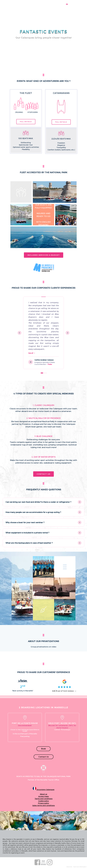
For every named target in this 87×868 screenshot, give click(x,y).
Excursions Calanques (44, 790)
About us (43, 794)
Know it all (46, 4)
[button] (43, 502)
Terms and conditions (44, 799)
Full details (26, 122)
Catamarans (61, 93)
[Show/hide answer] (80, 502)
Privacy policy (43, 803)
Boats (37, 4)
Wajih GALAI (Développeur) (80, 867)
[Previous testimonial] (19, 333)
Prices (54, 4)
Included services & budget (44, 255)
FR (70, 4)
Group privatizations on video (43, 647)
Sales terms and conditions (44, 805)
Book (43, 749)
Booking (21, 4)
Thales (50, 364)
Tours (29, 4)
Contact (61, 4)
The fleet (26, 93)
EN (67, 4)
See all (32, 353)
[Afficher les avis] (75, 691)
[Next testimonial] (68, 333)
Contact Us (43, 474)
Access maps (43, 796)
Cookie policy (43, 801)
